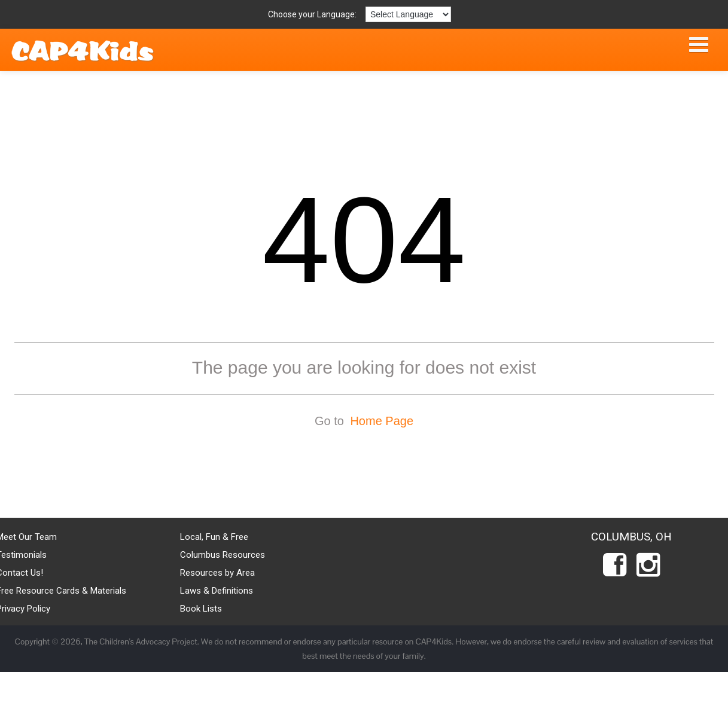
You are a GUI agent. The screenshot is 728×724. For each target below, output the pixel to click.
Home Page (382, 421)
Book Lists (201, 609)
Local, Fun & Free (214, 537)
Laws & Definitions (217, 591)
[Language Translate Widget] (408, 14)
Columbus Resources (223, 555)
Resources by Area (217, 573)
